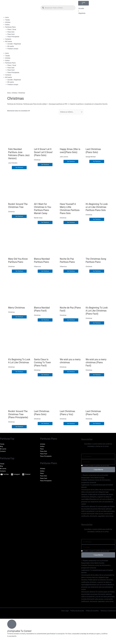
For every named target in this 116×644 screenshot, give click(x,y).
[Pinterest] (27, 477)
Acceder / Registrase (14, 44)
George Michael (91, 157)
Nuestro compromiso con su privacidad (96, 478)
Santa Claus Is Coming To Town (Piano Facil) (43, 366)
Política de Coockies (93, 614)
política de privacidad (103, 469)
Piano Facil (11, 34)
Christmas (37, 160)
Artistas (8, 22)
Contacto (8, 39)
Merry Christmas (17, 308)
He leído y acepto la (96, 469)
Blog (1, 449)
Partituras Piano (10, 27)
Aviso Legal (66, 614)
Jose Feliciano (13, 163)
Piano (42, 452)
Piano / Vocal (12, 29)
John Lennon (64, 157)
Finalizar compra (13, 49)
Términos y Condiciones (108, 614)
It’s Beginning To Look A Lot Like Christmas (17, 366)
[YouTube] (5, 477)
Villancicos (37, 267)
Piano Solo (11, 32)
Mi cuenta (11, 46)
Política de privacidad (78, 614)
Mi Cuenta (9, 41)
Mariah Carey (38, 218)
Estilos (7, 25)
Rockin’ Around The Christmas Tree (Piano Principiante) (18, 417)
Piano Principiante (13, 37)
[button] (98, 478)
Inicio (7, 17)
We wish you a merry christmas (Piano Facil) (96, 366)
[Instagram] (16, 477)
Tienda (7, 20)
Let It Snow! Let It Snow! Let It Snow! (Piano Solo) (44, 152)
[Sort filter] (71, 112)
